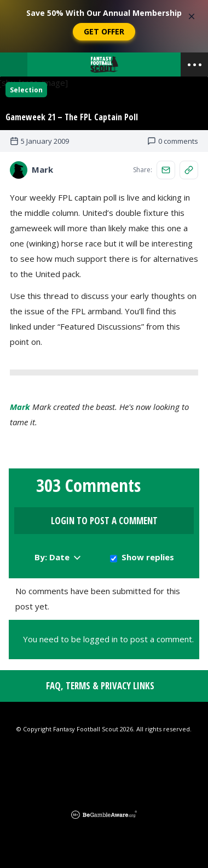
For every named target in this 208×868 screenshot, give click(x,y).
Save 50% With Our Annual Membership (104, 13)
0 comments (173, 141)
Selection (26, 90)
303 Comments (88, 485)
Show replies (148, 557)
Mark (20, 407)
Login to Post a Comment (104, 521)
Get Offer (104, 31)
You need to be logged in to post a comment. (108, 639)
